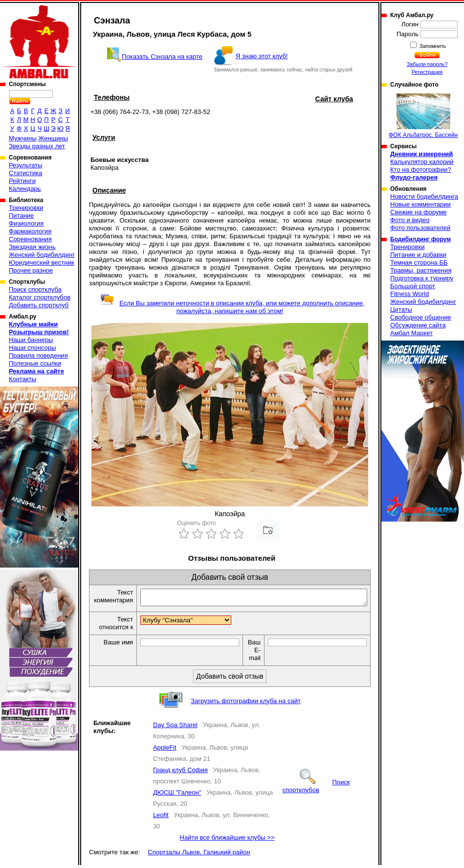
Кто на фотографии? (421, 170)
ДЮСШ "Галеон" (177, 795)
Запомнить (432, 46)
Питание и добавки (418, 255)
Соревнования (30, 239)
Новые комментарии (420, 204)
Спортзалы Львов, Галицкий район (199, 855)
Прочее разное (31, 270)
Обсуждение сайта (418, 325)
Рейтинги (22, 181)
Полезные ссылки (35, 363)
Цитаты (401, 309)
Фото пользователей (420, 228)
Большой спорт (413, 286)
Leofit (161, 818)
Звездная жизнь (32, 247)
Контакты (22, 379)
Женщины (53, 138)
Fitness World (409, 294)
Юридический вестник (41, 263)
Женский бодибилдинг (42, 255)
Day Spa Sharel (175, 728)
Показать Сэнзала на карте (162, 57)
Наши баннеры (31, 340)
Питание (21, 216)
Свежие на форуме (419, 212)
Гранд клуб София (180, 773)
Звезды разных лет (37, 146)
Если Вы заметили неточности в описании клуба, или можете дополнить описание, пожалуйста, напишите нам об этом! (232, 307)
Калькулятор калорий (422, 162)
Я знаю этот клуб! (262, 56)
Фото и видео (410, 220)
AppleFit (165, 750)
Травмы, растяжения (421, 270)
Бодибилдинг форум (420, 239)
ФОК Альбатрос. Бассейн (423, 116)
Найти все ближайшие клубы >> (227, 840)
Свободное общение (421, 317)
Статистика (25, 173)
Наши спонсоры (32, 348)
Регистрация (427, 72)
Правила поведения (38, 355)
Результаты (25, 165)
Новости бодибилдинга (424, 196)
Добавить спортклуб (39, 305)
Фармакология (30, 231)
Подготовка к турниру (422, 278)
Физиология (26, 223)
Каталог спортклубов (40, 297)
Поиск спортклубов (316, 789)
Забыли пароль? (427, 64)
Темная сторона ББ (419, 263)
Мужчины (23, 138)
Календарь (25, 189)
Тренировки (26, 208)
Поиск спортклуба (35, 289)
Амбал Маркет (411, 333)
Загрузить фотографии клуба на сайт (246, 704)
